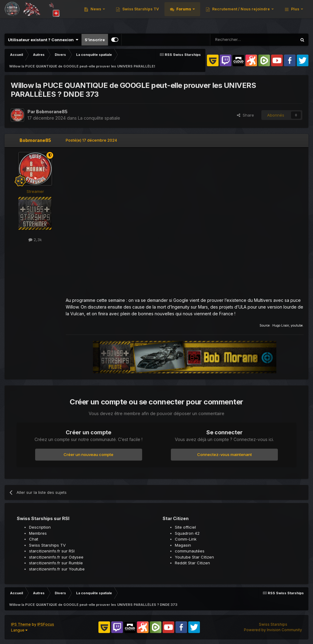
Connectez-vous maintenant (225, 454)
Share (245, 115)
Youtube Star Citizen (194, 557)
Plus (295, 15)
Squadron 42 (187, 533)
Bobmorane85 (52, 112)
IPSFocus (46, 624)
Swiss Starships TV (219, 15)
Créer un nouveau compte (88, 454)
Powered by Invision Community (273, 630)
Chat (34, 539)
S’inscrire (95, 40)
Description (40, 527)
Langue (19, 630)
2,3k (35, 240)
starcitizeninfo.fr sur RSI (52, 551)
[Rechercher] (238, 40)
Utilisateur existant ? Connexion (43, 40)
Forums (263, 15)
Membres (38, 533)
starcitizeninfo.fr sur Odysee (56, 557)
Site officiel (185, 527)
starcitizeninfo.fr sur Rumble (56, 563)
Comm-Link (186, 539)
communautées (190, 551)
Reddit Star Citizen (192, 563)
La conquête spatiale (99, 118)
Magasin (183, 545)
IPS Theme (21, 624)
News (175, 15)
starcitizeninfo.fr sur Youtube (57, 569)
